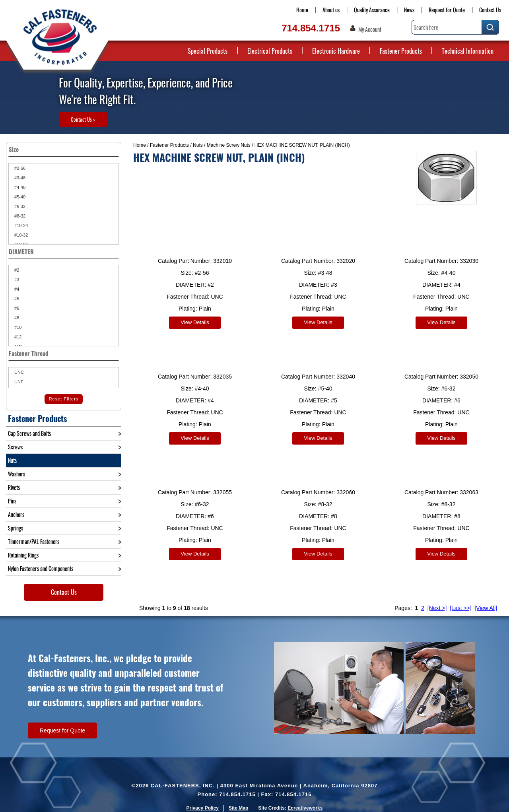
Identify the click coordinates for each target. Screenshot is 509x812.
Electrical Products (270, 51)
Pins (12, 501)
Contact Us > (83, 119)
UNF (18, 382)
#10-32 (20, 235)
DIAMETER (64, 251)
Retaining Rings (23, 555)
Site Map (238, 802)
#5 (16, 299)
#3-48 (19, 178)
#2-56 (19, 168)
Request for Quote (447, 10)
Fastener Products (401, 51)
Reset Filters (64, 399)
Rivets (14, 487)
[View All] (486, 602)
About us (331, 10)
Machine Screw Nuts (229, 145)
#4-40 (19, 187)
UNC (18, 372)
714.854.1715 (311, 28)
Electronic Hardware (336, 51)
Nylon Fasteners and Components (41, 568)
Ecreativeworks (305, 802)
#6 (16, 308)
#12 (17, 337)
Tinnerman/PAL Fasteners (34, 541)
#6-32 (19, 206)
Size (64, 149)
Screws (15, 447)
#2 (16, 270)
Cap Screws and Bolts (29, 433)
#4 (16, 289)
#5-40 (19, 197)
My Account (370, 29)
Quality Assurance (372, 10)
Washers (17, 474)
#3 (16, 280)
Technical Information (468, 51)
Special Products (208, 51)
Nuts (198, 145)
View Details (195, 322)
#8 (16, 318)
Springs (16, 528)
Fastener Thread (64, 353)
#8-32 (19, 216)
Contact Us (490, 10)
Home (302, 10)
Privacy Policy (203, 802)
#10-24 (20, 225)
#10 (17, 327)
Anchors (16, 514)
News (409, 10)
